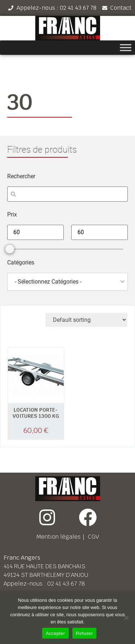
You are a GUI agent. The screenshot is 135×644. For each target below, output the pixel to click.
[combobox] (67, 282)
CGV (93, 537)
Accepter (55, 633)
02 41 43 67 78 (66, 584)
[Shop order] (86, 320)
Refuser (84, 633)
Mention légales (58, 537)
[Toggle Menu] (126, 48)
